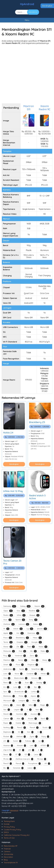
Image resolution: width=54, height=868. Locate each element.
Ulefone (21, 737)
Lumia (35, 692)
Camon (8, 719)
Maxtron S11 (29, 108)
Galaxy (25, 606)
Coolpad (32, 674)
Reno (7, 683)
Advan (18, 629)
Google (37, 642)
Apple (8, 633)
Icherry (8, 705)
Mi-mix (8, 759)
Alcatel (32, 719)
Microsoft (9, 701)
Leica (38, 755)
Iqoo (7, 692)
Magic (44, 705)
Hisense (8, 746)
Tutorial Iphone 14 (11, 863)
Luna (17, 687)
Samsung (10, 606)
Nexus (7, 755)
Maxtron (9, 660)
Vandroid (20, 656)
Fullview (30, 741)
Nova (19, 674)
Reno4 (34, 728)
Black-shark (21, 678)
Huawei (34, 615)
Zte (20, 647)
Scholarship (8, 854)
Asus (7, 620)
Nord (45, 719)
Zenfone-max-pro (24, 759)
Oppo (8, 611)
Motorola (9, 651)
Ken (30, 732)
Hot (20, 633)
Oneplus (22, 642)
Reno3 (8, 764)
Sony (33, 620)
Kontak (7, 824)
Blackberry (22, 638)
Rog (7, 656)
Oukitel (20, 723)
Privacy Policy (9, 827)
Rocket (8, 737)
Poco (8, 638)
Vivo (21, 611)
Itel (18, 683)
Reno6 (20, 764)
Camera (7, 851)
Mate (45, 651)
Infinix (21, 615)
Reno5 (8, 714)
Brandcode (21, 692)
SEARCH (33, 12)
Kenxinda (18, 768)
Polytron (33, 665)
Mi (6, 629)
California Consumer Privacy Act (17, 835)
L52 (31, 750)
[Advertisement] (27, 74)
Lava (7, 674)
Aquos (35, 696)
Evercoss (33, 633)
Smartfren (37, 669)
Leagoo (24, 701)
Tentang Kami (9, 821)
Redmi (8, 615)
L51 (6, 741)
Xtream (21, 746)
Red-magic (35, 723)
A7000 (45, 746)
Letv (33, 746)
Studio (47, 728)
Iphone (42, 629)
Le (41, 741)
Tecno (8, 642)
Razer (8, 723)
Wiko (32, 705)
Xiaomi (39, 606)
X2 (21, 732)
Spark (23, 669)
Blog (6, 860)
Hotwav (36, 678)
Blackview (9, 696)
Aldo (20, 719)
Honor (8, 647)
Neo (39, 710)
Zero (34, 656)
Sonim (17, 741)
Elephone (9, 732)
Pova (20, 665)
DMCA (6, 832)
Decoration (8, 857)
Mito (36, 701)
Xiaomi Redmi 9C (45, 108)
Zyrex (34, 737)
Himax (45, 674)
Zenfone (9, 624)
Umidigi (41, 683)
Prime (23, 696)
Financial (7, 849)
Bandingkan (47, 6)
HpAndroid (27, 4)
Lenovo (24, 624)
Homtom (21, 714)
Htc (33, 651)
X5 (22, 750)
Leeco (32, 768)
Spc (37, 687)
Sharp (47, 660)
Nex (7, 710)
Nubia (43, 647)
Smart (8, 665)
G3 (27, 755)
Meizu (37, 638)
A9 (47, 764)
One (7, 678)
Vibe (35, 660)
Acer (29, 683)
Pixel (31, 647)
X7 (18, 755)
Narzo (23, 660)
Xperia (20, 620)
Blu (6, 768)
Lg (30, 629)
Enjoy (45, 737)
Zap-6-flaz (9, 750)
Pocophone (34, 764)
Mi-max (42, 759)
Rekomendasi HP (11, 846)
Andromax (9, 669)
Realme (34, 611)
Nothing (8, 728)
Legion (18, 710)
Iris (6, 687)
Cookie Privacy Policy (12, 830)
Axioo (21, 705)
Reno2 (22, 728)
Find (22, 651)
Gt (27, 687)
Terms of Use (9, 838)
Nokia (38, 624)
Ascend (35, 714)
